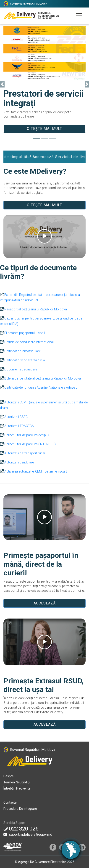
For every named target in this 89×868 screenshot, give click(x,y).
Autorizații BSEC (16, 417)
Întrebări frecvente (17, 788)
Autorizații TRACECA (19, 426)
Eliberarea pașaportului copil (24, 333)
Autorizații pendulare (19, 462)
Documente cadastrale (20, 369)
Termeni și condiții (17, 782)
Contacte (10, 803)
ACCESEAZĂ (45, 603)
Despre (9, 776)
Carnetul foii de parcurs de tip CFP (28, 435)
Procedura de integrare (20, 809)
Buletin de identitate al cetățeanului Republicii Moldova (42, 378)
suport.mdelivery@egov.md (28, 834)
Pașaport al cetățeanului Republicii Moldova (35, 309)
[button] (2, 84)
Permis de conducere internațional (29, 342)
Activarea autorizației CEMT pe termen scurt (35, 471)
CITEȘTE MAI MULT (44, 205)
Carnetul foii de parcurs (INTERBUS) (30, 444)
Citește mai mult (44, 129)
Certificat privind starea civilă (24, 360)
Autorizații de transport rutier (24, 453)
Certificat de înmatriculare (22, 351)
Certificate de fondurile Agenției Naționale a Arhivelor (41, 387)
